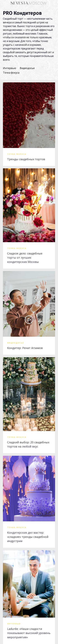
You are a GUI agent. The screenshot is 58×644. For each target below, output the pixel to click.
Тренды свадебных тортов (26, 159)
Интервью (10, 68)
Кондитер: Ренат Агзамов (25, 348)
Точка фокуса (11, 73)
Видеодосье (27, 68)
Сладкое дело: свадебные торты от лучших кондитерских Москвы (25, 258)
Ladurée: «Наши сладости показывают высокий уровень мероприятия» (29, 633)
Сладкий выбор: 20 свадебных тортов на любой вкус (28, 444)
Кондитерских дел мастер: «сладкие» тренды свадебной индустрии (28, 537)
